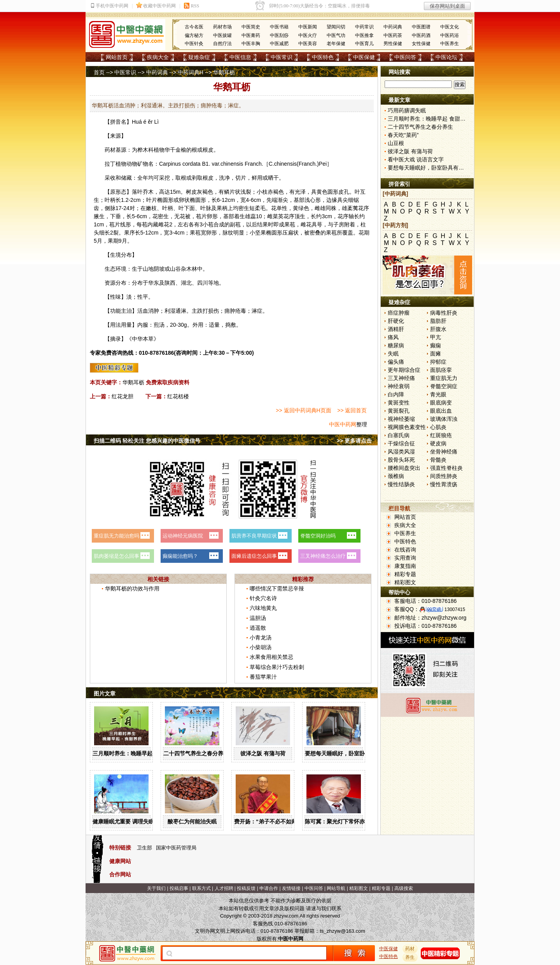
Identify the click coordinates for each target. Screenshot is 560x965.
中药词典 (393, 27)
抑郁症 (438, 362)
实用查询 (405, 558)
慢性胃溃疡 (444, 484)
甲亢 (436, 337)
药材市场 (222, 27)
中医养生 (450, 44)
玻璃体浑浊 (444, 419)
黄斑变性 (399, 403)
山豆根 (396, 143)
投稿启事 (179, 888)
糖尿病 (396, 345)
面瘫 (436, 354)
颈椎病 (396, 476)
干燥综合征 (401, 443)
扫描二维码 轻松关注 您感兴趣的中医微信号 (147, 441)
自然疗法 (222, 44)
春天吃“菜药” (403, 135)
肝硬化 (396, 321)
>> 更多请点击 (354, 441)
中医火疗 (308, 35)
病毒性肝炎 (444, 313)
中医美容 (308, 44)
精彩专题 (405, 574)
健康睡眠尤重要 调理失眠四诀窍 (131, 821)
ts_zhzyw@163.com (342, 931)
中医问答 (405, 57)
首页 (99, 72)
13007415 (455, 609)
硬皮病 (438, 443)
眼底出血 (441, 411)
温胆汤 (258, 618)
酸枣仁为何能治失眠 (192, 821)
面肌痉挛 (441, 370)
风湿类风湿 (401, 452)
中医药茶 (393, 35)
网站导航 (336, 888)
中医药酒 (421, 35)
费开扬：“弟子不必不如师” (267, 821)
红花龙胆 (122, 396)
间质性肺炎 (444, 476)
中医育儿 (364, 44)
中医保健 (364, 57)
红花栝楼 (178, 396)
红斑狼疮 (441, 435)
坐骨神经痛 (444, 452)
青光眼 (438, 394)
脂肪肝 (438, 321)
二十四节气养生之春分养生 (196, 753)
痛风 (393, 337)
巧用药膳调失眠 (407, 110)
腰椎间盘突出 (404, 468)
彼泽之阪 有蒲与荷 (263, 753)
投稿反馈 (246, 888)
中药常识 (364, 27)
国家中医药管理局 (176, 848)
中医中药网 (343, 424)
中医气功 (336, 35)
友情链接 (291, 888)
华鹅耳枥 (133, 382)
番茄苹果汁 (263, 677)
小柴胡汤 (261, 647)
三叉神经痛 (401, 378)
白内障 (396, 394)
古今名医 (194, 27)
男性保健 (393, 44)
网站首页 (117, 57)
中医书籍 (279, 27)
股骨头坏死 (401, 460)
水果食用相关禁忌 (271, 657)
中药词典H (191, 72)
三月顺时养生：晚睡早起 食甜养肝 (134, 753)
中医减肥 (279, 44)
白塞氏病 (399, 435)
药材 (410, 949)
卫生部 (144, 848)
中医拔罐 (222, 35)
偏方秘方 (194, 35)
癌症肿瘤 (399, 313)
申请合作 (269, 888)
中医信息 (240, 57)
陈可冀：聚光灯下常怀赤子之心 (343, 821)
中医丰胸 (251, 44)
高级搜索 (404, 888)
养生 (410, 957)
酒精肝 (396, 329)
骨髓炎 (438, 460)
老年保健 (336, 44)
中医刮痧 (279, 35)
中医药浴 (450, 35)
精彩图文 (405, 582)
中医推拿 (364, 35)
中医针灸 (194, 44)
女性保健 (421, 44)
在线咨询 (405, 550)
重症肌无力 (444, 378)
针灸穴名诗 (263, 598)
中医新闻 (308, 27)
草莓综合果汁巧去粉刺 (277, 667)
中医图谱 (421, 27)
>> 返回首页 (352, 410)
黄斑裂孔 (399, 411)
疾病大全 (158, 57)
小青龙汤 (261, 637)
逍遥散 (258, 628)
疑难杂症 (199, 57)
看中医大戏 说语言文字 (416, 159)
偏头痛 (396, 362)
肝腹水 (438, 329)
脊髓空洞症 (444, 386)
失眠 (393, 354)
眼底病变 (441, 403)
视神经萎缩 (401, 419)
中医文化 (450, 27)
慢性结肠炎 (401, 484)
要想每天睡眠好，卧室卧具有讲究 (346, 753)
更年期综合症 (404, 370)
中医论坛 (446, 57)
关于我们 (156, 888)
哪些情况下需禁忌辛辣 (277, 588)
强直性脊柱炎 (446, 468)
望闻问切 (336, 27)
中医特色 (323, 57)
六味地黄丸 (263, 608)
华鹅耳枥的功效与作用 (132, 588)
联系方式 (201, 888)
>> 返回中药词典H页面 (303, 410)
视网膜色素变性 (407, 427)
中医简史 (251, 27)
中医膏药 (251, 35)
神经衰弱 (399, 386)
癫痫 (436, 345)
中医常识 (282, 57)
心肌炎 (438, 427)
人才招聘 (224, 888)
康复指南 (405, 566)
